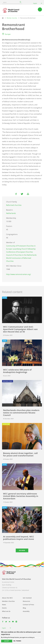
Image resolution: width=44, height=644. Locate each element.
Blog (24, 608)
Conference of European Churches (20, 252)
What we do (6, 611)
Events (4, 608)
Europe (8, 34)
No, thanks (17, 641)
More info (38, 637)
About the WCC (7, 598)
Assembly (26, 611)
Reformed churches (14, 205)
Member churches (12, 18)
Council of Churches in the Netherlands (21, 255)
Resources (26, 601)
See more (22, 550)
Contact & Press (28, 605)
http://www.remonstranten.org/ (19, 274)
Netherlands (11, 213)
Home (3, 18)
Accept (7, 641)
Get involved (27, 598)
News (4, 605)
